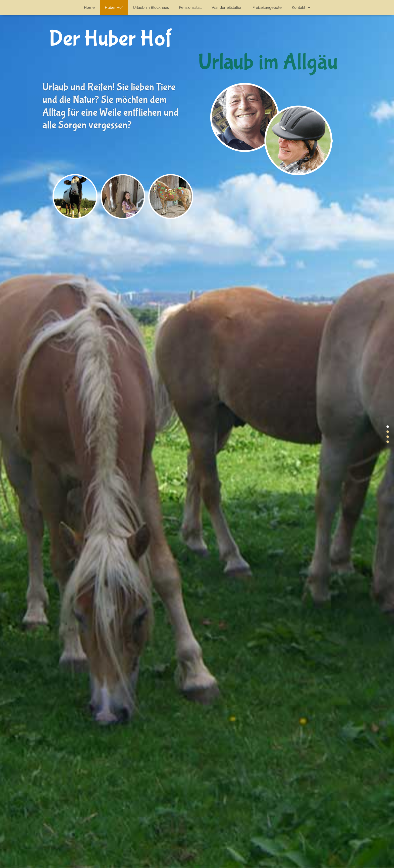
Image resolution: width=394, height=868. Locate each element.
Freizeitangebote (267, 8)
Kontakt (301, 8)
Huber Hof (114, 8)
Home (89, 8)
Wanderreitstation (227, 8)
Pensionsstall (190, 8)
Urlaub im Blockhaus (151, 8)
